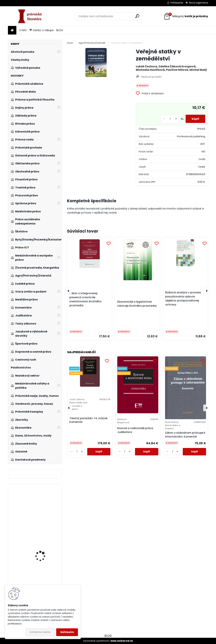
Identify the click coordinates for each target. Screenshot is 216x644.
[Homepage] (12, 30)
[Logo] (31, 16)
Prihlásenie (177, 3)
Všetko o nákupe (42, 30)
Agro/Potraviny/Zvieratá (92, 43)
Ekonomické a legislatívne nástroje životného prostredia (137, 304)
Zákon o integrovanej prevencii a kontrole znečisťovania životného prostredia (85, 299)
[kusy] (169, 119)
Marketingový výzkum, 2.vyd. (43, 549)
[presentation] (69, 291)
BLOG (60, 30)
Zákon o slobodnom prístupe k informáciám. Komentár (185, 435)
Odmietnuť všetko (40, 632)
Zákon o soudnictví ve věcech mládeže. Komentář (43, 523)
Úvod (70, 43)
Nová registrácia (199, 3)
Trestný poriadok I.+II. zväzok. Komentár (89, 420)
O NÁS (23, 30)
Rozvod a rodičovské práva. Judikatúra (135, 430)
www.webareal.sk (122, 641)
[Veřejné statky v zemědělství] (96, 62)
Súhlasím (67, 632)
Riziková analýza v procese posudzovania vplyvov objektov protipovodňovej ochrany (183, 299)
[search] (137, 16)
